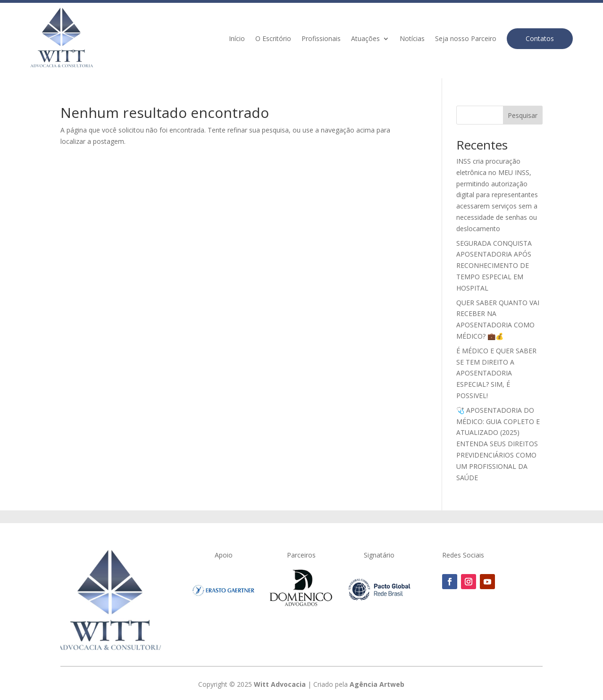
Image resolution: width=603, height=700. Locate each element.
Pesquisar (523, 115)
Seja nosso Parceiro (466, 39)
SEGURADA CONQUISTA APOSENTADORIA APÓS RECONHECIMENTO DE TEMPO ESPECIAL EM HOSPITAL (494, 266)
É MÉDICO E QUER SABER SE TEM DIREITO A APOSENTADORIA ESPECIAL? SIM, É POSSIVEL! (496, 373)
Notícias (412, 39)
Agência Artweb (377, 684)
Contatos (540, 38)
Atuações (365, 39)
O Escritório (273, 39)
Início (237, 39)
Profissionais (321, 39)
